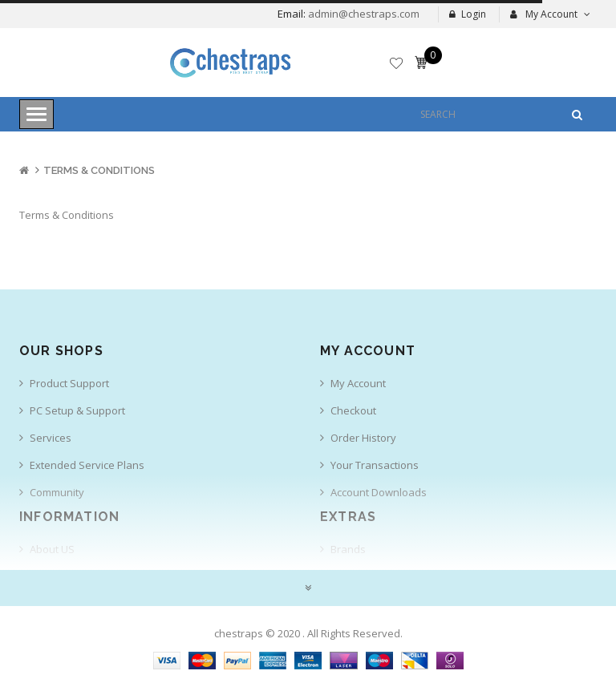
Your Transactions (375, 465)
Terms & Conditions (99, 170)
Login (468, 14)
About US (52, 549)
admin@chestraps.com (363, 14)
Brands (348, 549)
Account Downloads (379, 492)
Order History (363, 438)
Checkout (353, 410)
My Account (358, 383)
